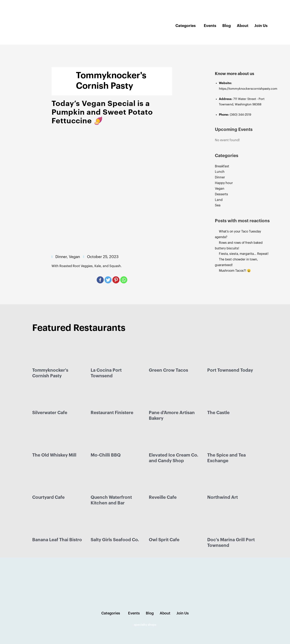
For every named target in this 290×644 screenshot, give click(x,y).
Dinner (220, 177)
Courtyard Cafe (48, 497)
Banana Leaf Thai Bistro (57, 540)
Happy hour (224, 183)
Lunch (220, 172)
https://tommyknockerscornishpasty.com (248, 89)
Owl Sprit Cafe (164, 540)
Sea (218, 205)
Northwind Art (223, 497)
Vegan (220, 189)
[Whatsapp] (124, 280)
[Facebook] (100, 280)
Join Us (261, 26)
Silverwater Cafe (50, 413)
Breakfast (222, 166)
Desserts (221, 194)
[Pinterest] (116, 280)
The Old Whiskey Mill (54, 455)
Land (219, 200)
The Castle (218, 413)
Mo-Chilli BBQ (106, 455)
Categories (186, 26)
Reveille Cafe (163, 497)
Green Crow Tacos (168, 370)
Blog (227, 26)
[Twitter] (108, 280)
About (243, 26)
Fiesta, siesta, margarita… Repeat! (245, 254)
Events (210, 26)
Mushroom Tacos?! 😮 (236, 271)
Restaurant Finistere (112, 413)
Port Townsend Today (230, 370)
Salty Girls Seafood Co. (115, 540)
